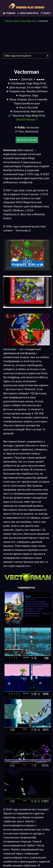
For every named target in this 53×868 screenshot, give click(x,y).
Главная (8, 21)
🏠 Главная (9, 13)
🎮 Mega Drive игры (28, 13)
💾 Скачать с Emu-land (27, 140)
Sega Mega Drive (29, 21)
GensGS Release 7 (27, 120)
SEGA (17, 21)
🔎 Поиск (45, 13)
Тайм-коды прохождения (18, 56)
